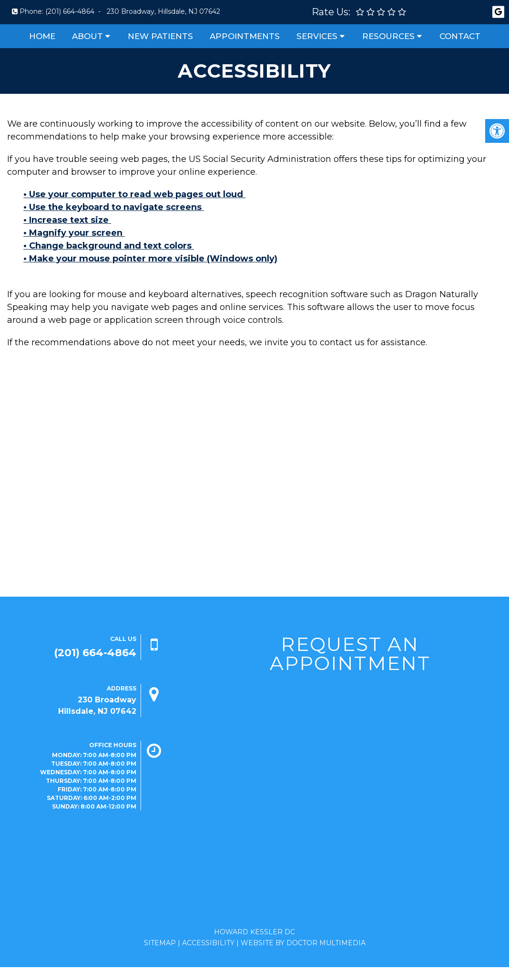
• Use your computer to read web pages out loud (134, 194)
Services (317, 36)
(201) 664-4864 (70, 11)
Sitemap (160, 943)
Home (42, 36)
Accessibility (208, 943)
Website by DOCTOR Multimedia (303, 943)
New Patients (160, 36)
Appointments (245, 36)
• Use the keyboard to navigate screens (114, 207)
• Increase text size (67, 220)
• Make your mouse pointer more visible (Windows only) (150, 259)
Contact (460, 36)
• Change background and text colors (109, 246)
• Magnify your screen (74, 233)
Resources (388, 36)
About (87, 36)
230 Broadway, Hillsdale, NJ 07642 (163, 11)
